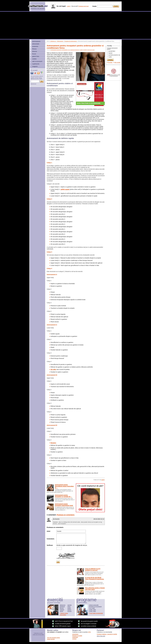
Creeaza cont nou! (83, 6)
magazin (35, 66)
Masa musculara (91, 50)
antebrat (62, 607)
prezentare (75, 634)
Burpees (53, 443)
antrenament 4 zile (66, 50)
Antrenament (60, 41)
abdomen (63, 605)
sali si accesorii (37, 61)
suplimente (36, 64)
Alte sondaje (118, 62)
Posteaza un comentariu (66, 515)
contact (74, 639)
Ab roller (53, 369)
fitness (34, 49)
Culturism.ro (53, 41)
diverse (35, 51)
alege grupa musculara (64, 614)
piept (69, 607)
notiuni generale (94, 605)
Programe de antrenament (70, 41)
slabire (81, 50)
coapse (62, 610)
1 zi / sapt (92, 608)
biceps (62, 608)
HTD (89, 632)
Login (68, 6)
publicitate (75, 637)
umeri (61, 611)
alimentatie (36, 44)
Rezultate (110, 62)
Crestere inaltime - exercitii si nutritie (107, 634)
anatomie (35, 46)
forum (34, 54)
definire (85, 50)
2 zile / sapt (92, 610)
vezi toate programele (96, 613)
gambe (70, 605)
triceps (69, 611)
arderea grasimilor (75, 50)
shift (103, 480)
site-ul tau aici (101, 636)
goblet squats (65, 189)
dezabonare (34, 84)
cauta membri (51, 639)
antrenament (36, 41)
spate (69, 608)
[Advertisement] (75, 26)
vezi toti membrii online (53, 638)
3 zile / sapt (92, 611)
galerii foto (36, 56)
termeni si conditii (77, 636)
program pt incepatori (95, 607)
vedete (34, 59)
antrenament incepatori (56, 50)
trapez (69, 610)
